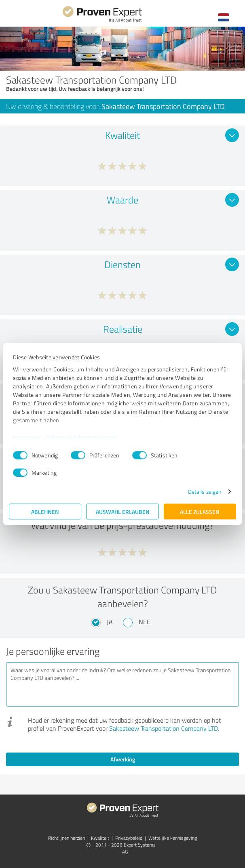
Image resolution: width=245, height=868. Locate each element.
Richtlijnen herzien (67, 838)
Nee (145, 622)
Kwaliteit (100, 838)
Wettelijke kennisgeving (173, 838)
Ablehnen (45, 512)
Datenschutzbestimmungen (82, 437)
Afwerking (123, 759)
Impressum (27, 437)
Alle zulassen (200, 512)
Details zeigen (205, 492)
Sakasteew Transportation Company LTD (164, 728)
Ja (110, 622)
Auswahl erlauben (123, 512)
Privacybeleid (129, 838)
